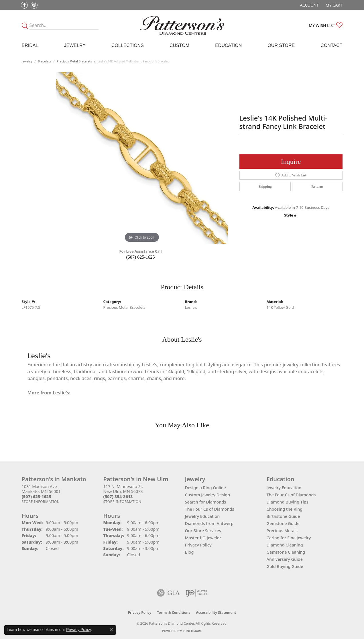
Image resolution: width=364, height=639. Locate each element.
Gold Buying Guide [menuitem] (285, 566)
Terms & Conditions (174, 613)
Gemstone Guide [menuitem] (283, 523)
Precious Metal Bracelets (74, 61)
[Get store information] (41, 502)
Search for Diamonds (206, 502)
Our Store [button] (281, 45)
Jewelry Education (202, 516)
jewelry (27, 61)
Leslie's (191, 307)
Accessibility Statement (216, 613)
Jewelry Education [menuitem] (284, 488)
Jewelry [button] (75, 45)
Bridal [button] (30, 45)
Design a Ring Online (205, 488)
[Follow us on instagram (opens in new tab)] (34, 5)
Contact (331, 45)
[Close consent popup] (111, 630)
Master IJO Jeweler (203, 538)
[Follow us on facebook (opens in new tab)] (24, 5)
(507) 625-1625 (141, 257)
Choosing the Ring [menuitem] (285, 509)
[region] (142, 158)
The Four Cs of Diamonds (210, 509)
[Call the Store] (37, 497)
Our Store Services (203, 531)
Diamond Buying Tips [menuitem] (288, 502)
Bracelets (44, 61)
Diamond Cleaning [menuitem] (285, 545)
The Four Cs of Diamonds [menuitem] (291, 495)
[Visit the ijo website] (196, 593)
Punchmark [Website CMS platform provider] (192, 631)
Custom (179, 45)
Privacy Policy (198, 545)
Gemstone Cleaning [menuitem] (286, 552)
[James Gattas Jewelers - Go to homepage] (182, 25)
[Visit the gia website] (168, 593)
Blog (189, 552)
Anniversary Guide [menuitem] (285, 559)
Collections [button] (128, 45)
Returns (317, 186)
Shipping (265, 186)
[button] (309, 5)
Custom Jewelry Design (208, 495)
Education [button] (228, 45)
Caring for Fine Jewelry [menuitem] (289, 538)
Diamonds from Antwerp (209, 523)
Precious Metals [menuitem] (282, 531)
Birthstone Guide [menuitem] (283, 516)
